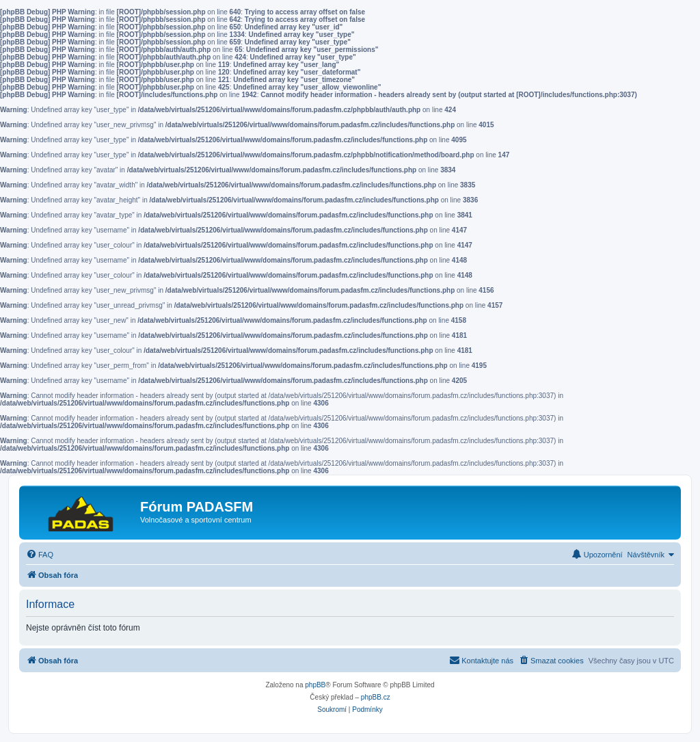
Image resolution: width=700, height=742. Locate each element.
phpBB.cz (376, 697)
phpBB (315, 685)
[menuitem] (40, 555)
